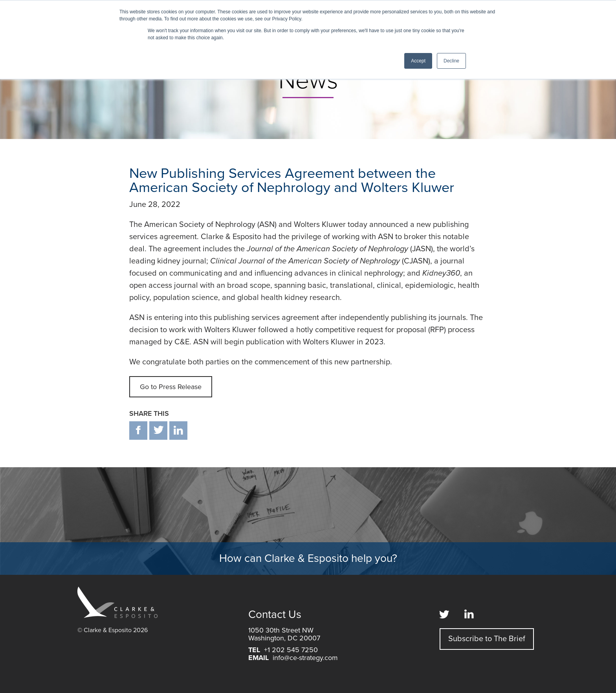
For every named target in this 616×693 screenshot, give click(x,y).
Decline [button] (451, 61)
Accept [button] (418, 61)
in (178, 431)
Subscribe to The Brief (487, 639)
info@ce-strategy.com (305, 658)
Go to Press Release (171, 387)
